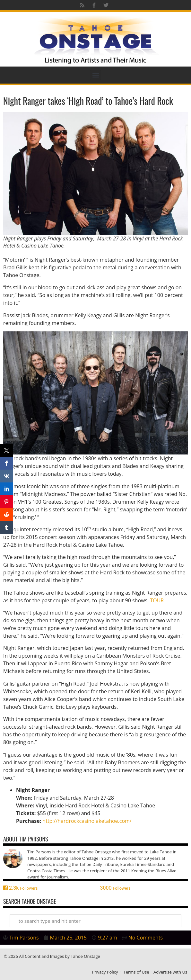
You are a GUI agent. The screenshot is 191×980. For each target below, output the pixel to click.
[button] (96, 75)
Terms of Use (136, 972)
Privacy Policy (105, 972)
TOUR (157, 600)
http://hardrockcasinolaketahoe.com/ (87, 821)
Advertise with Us (170, 972)
